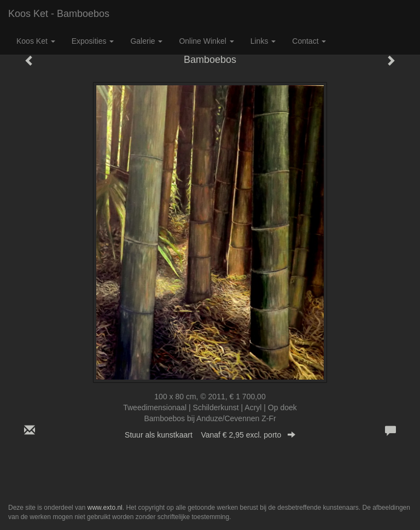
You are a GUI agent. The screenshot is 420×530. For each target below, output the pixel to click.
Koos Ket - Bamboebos (59, 14)
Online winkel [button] (206, 41)
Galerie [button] (146, 41)
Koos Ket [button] (36, 41)
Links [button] (263, 41)
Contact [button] (309, 41)
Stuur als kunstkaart (210, 435)
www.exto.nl (105, 508)
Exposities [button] (93, 41)
